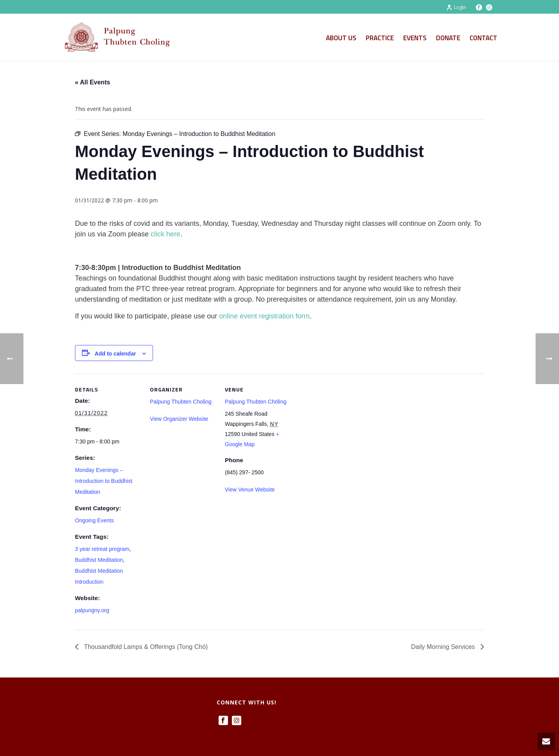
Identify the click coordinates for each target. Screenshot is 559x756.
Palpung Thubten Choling (181, 402)
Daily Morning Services (444, 647)
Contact (483, 38)
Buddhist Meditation (99, 560)
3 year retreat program (102, 549)
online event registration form (264, 316)
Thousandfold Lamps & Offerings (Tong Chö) (145, 647)
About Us (341, 38)
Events (415, 38)
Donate (448, 38)
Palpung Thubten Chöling (256, 402)
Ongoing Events (94, 520)
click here (166, 234)
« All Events (93, 82)
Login (456, 7)
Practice (380, 38)
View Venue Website (250, 490)
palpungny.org (92, 610)
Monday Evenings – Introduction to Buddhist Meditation (104, 481)
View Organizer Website (179, 419)
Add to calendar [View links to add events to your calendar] (116, 354)
